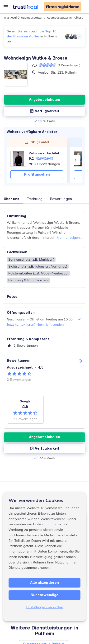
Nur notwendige (44, 595)
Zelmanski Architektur (46, 153)
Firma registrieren (63, 7)
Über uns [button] (12, 199)
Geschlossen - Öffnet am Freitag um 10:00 (44, 319)
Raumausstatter (32, 18)
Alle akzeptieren (44, 583)
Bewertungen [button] (61, 199)
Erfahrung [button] (35, 199)
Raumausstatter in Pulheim (65, 18)
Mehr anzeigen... (69, 238)
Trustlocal (10, 18)
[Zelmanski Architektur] (18, 159)
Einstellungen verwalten (44, 607)
